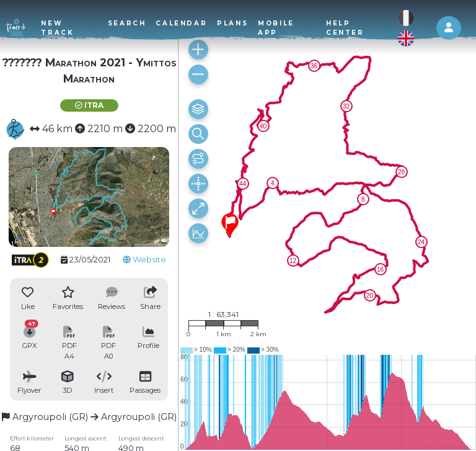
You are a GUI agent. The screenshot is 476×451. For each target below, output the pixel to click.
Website (144, 260)
